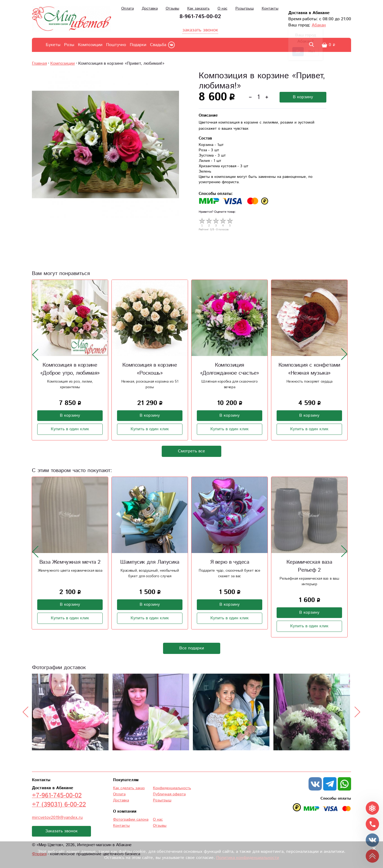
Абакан (319, 25)
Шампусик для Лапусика (150, 562)
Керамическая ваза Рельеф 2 (309, 566)
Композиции (90, 45)
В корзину (303, 97)
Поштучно (116, 45)
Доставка (150, 9)
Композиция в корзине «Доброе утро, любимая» (70, 369)
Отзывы (172, 9)
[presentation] (35, 354)
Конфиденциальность (172, 788)
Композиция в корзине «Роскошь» (150, 369)
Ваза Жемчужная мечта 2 (70, 562)
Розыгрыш (245, 9)
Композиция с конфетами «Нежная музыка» (309, 369)
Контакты (270, 9)
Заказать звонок (61, 831)
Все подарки (192, 648)
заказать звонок (200, 30)
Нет (312, 52)
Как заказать (198, 9)
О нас (222, 9)
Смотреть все (191, 451)
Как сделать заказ (129, 788)
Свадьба (158, 45)
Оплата (128, 9)
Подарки (138, 45)
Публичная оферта (169, 794)
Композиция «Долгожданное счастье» (230, 369)
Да (298, 52)
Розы (69, 45)
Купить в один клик (70, 429)
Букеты (53, 45)
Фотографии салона (131, 820)
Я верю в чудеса (230, 562)
